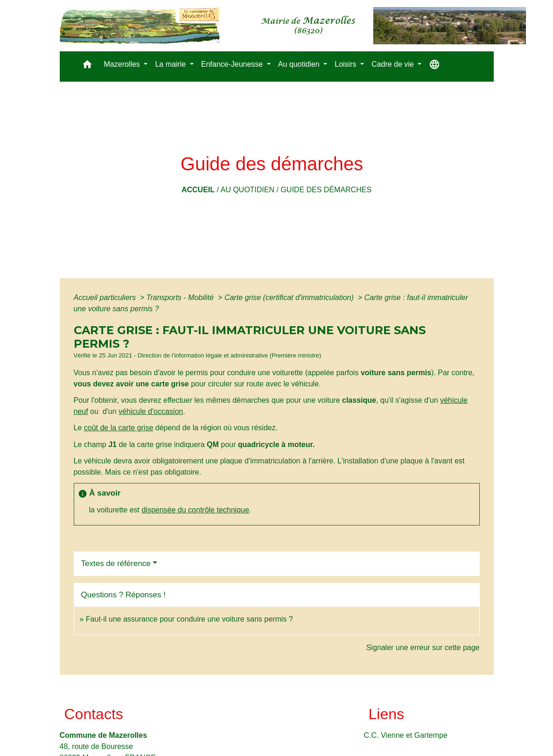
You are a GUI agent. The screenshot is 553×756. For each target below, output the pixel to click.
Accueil (198, 190)
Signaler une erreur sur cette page (423, 647)
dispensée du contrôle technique (195, 510)
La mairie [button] (171, 64)
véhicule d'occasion (151, 411)
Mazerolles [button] (123, 64)
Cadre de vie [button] (394, 64)
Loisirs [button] (346, 64)
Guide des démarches (326, 190)
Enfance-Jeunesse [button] (233, 64)
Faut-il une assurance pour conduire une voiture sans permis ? (189, 619)
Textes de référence (116, 563)
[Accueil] (293, 26)
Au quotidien (247, 190)
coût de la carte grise (119, 428)
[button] (87, 66)
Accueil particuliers (106, 297)
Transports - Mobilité (181, 297)
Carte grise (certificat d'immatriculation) (290, 297)
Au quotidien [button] (300, 64)
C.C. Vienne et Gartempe (406, 735)
